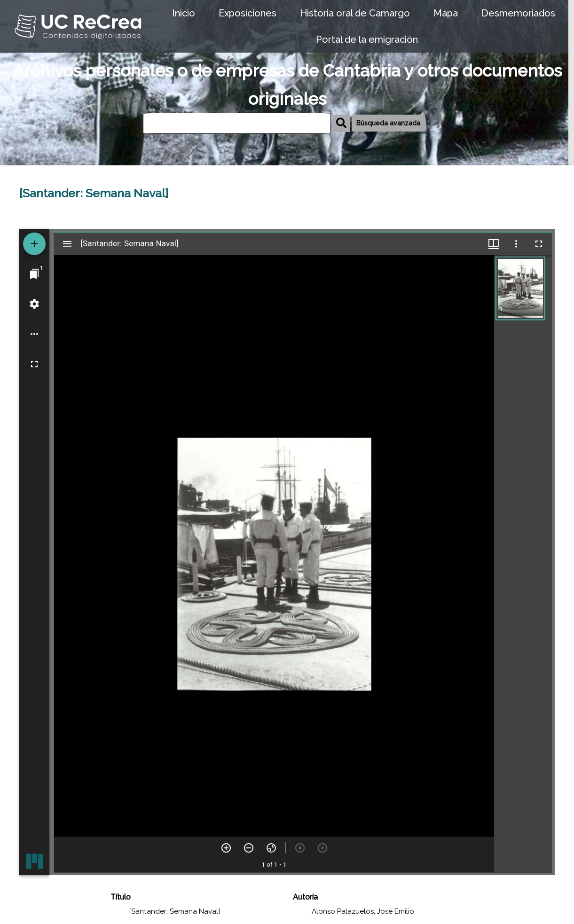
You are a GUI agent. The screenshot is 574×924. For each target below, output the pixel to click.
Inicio (184, 13)
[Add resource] (34, 244)
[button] (520, 288)
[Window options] (516, 244)
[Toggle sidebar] (67, 244)
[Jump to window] (34, 274)
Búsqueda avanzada (388, 123)
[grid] (523, 564)
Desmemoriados (518, 13)
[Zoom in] (226, 848)
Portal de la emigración (367, 39)
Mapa (446, 13)
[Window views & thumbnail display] (494, 244)
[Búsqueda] (237, 123)
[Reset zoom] (271, 848)
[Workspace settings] (34, 304)
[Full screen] (34, 364)
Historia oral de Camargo (355, 13)
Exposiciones (248, 13)
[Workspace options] (34, 334)
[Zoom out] (249, 848)
